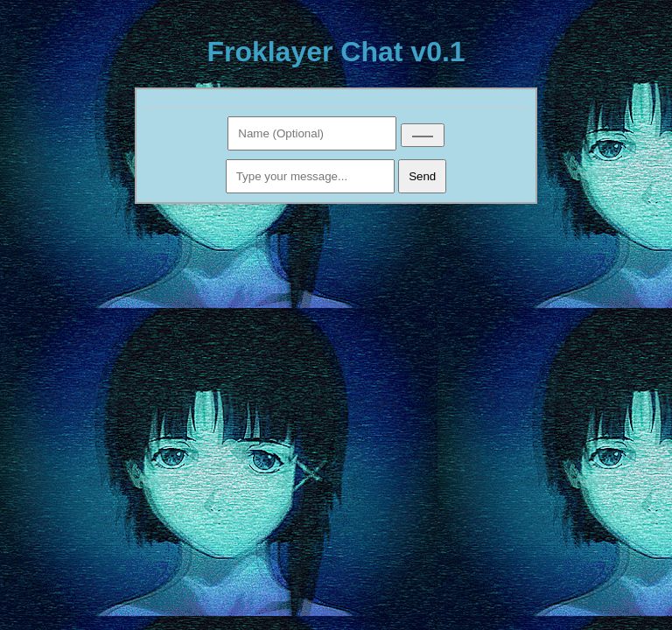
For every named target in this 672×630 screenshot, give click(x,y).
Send (422, 176)
